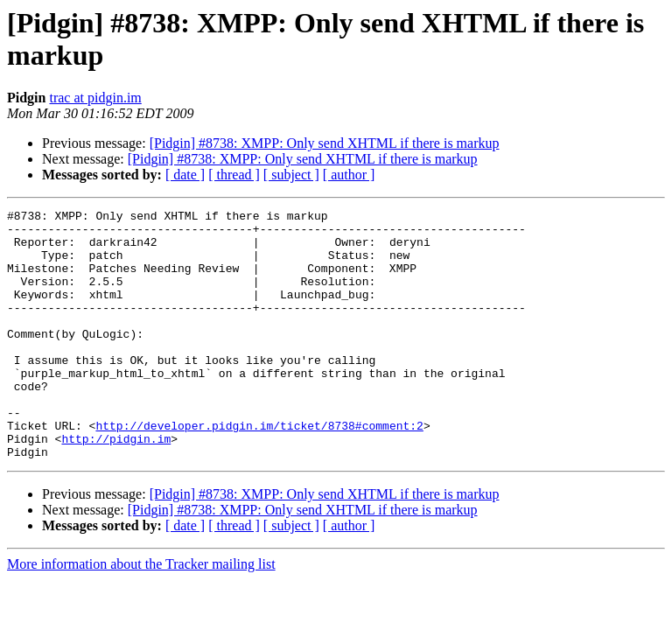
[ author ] (349, 175)
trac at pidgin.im (95, 98)
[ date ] (185, 175)
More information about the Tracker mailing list (141, 614)
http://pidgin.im (116, 486)
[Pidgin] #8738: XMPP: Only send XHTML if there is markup (325, 143)
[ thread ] (234, 175)
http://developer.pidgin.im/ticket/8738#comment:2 (259, 470)
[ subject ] (291, 175)
